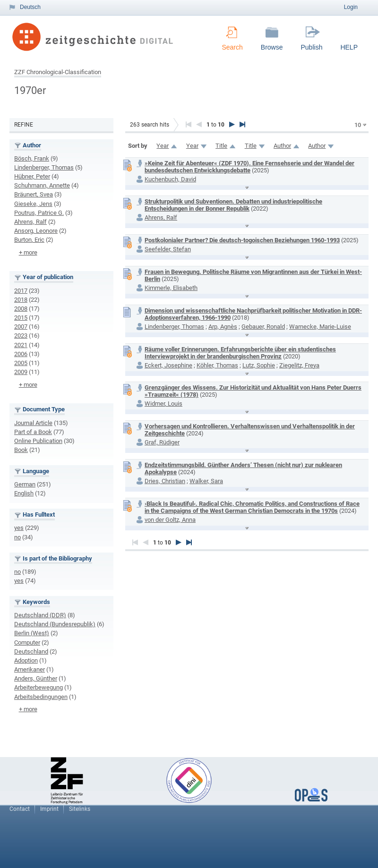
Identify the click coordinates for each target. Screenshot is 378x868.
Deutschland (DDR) (40, 615)
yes (19, 528)
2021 (21, 345)
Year (163, 146)
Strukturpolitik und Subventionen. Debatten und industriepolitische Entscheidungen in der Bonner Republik (233, 205)
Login (351, 7)
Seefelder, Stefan (168, 249)
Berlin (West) (32, 633)
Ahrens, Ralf (30, 222)
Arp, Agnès (223, 327)
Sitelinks (80, 809)
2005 (21, 363)
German (25, 484)
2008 (21, 309)
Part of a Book (33, 432)
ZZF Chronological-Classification (58, 72)
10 (358, 125)
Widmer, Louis (163, 404)
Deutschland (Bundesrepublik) (55, 624)
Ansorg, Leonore (36, 231)
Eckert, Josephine (168, 365)
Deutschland (31, 651)
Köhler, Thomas (217, 365)
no (17, 537)
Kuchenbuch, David (170, 179)
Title (221, 146)
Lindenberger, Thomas (44, 167)
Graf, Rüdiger (162, 442)
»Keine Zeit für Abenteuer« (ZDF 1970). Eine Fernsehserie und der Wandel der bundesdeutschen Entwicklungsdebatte (249, 167)
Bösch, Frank (32, 158)
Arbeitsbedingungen (41, 697)
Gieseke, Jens (33, 204)
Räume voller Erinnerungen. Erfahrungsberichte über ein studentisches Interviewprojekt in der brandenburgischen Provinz (240, 353)
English (24, 493)
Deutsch (30, 7)
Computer (27, 642)
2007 (21, 327)
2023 (21, 336)
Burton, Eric (29, 240)
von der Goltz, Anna (170, 520)
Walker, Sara (206, 481)
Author (282, 146)
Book (21, 450)
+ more (28, 252)
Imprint (49, 809)
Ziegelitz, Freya (299, 365)
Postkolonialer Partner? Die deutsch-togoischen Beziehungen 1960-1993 (242, 240)
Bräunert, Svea (34, 194)
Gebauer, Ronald (263, 327)
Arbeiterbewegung (39, 687)
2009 (21, 372)
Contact (20, 809)
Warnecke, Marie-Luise (320, 327)
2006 (21, 354)
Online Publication (38, 441)
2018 (21, 300)
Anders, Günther (36, 678)
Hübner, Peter (32, 176)
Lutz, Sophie (259, 365)
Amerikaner (30, 669)
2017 (21, 291)
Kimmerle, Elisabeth (171, 288)
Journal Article (33, 423)
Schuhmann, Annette (42, 185)
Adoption (26, 660)
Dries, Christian (165, 481)
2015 (21, 318)
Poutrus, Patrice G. (39, 213)
